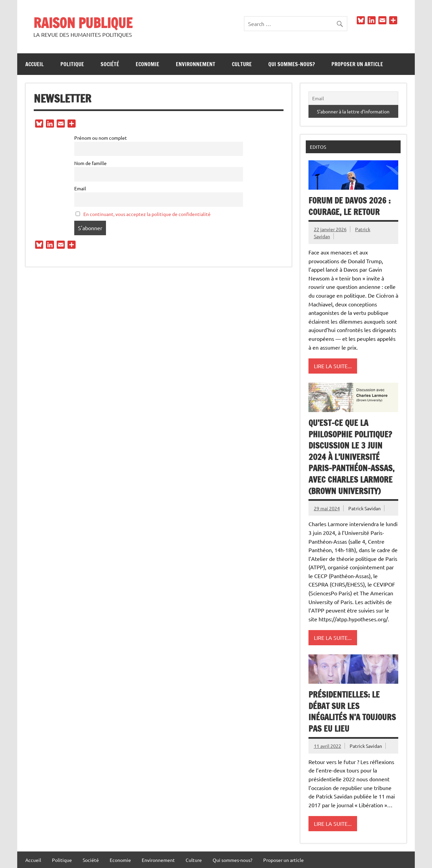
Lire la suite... (333, 366)
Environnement (196, 64)
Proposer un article (357, 64)
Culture (242, 64)
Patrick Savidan (364, 508)
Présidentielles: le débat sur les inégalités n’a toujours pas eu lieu (352, 712)
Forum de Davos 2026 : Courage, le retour (349, 206)
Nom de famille (90, 163)
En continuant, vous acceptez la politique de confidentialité (147, 214)
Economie (147, 64)
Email (80, 188)
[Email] (353, 98)
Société (110, 64)
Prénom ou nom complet (101, 138)
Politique (72, 64)
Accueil (35, 64)
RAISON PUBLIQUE (83, 23)
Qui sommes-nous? (292, 64)
